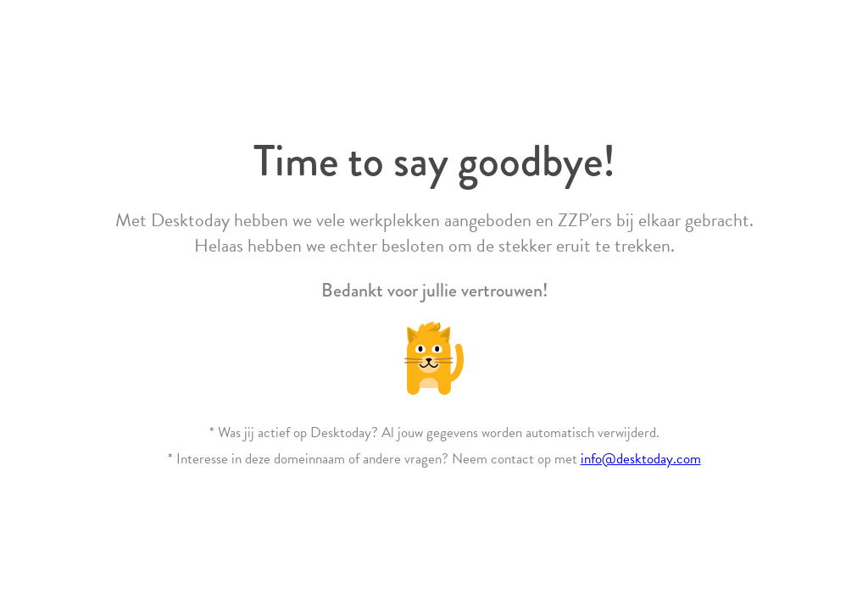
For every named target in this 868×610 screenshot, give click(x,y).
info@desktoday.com (641, 459)
